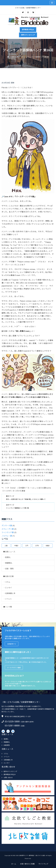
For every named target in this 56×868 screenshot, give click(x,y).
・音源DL (7, 557)
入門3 (37, 546)
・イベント (8, 599)
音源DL (5, 739)
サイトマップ (43, 864)
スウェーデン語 (8, 529)
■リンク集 (8, 607)
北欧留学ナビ (12, 644)
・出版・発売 (8, 569)
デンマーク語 (7, 525)
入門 (27, 546)
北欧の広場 (15, 57)
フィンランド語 (8, 532)
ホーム (14, 864)
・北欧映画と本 (9, 593)
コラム (23, 57)
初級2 (48, 546)
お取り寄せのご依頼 (27, 864)
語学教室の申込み (28, 29)
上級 (6, 546)
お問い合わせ (7, 777)
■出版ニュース (9, 552)
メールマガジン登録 (14, 667)
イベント (6, 757)
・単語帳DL (8, 563)
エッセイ (6, 763)
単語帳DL (6, 742)
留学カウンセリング (28, 35)
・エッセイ (8, 588)
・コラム (7, 582)
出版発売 (6, 745)
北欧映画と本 (7, 760)
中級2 (16, 546)
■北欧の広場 (8, 576)
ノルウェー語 (7, 536)
